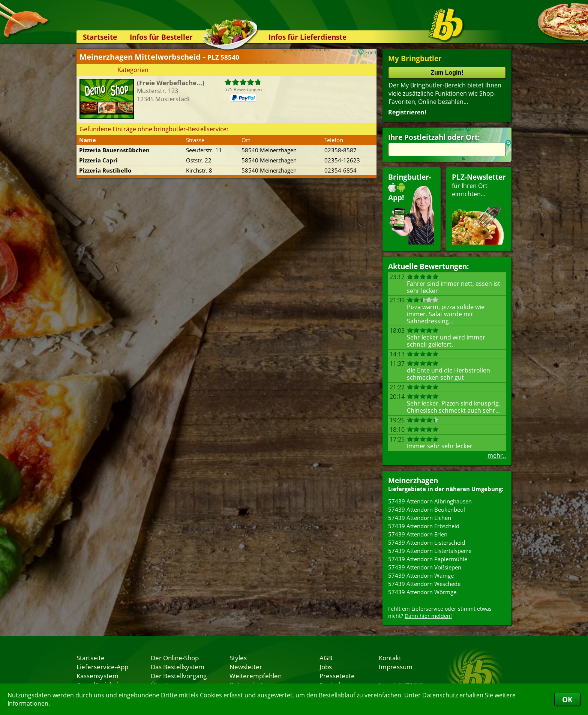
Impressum (396, 667)
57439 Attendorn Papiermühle (428, 559)
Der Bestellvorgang (179, 676)
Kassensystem (97, 676)
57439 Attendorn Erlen (418, 534)
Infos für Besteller (161, 37)
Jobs (326, 667)
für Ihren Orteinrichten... (479, 208)
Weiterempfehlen (256, 676)
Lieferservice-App (102, 667)
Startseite (100, 37)
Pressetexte (337, 676)
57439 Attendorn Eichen (420, 518)
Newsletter (246, 667)
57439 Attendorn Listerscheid (427, 542)
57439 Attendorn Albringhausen (430, 501)
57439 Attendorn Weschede (424, 584)
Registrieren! (407, 112)
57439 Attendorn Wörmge (422, 592)
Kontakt (390, 658)
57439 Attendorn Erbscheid (424, 526)
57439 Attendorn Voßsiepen (425, 567)
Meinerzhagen (413, 480)
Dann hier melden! (428, 616)
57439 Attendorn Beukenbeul (427, 509)
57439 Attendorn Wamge (421, 575)
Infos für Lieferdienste (307, 37)
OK (567, 699)
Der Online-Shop (175, 658)
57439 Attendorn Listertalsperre (430, 551)
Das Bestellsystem (178, 667)
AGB (326, 658)
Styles (238, 658)
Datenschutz (440, 695)
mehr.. (497, 455)
